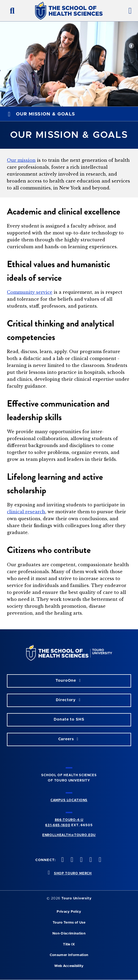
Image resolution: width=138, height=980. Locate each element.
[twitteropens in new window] (71, 860)
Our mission (21, 160)
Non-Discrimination (69, 934)
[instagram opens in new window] (81, 860)
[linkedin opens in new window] (99, 860)
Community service (30, 292)
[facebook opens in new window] (62, 860)
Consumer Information (69, 955)
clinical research (26, 512)
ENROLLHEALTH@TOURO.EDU (69, 835)
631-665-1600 (58, 825)
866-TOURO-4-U (69, 820)
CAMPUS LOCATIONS (69, 800)
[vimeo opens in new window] (90, 860)
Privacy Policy (69, 912)
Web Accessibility (69, 966)
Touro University (76, 898)
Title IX (69, 944)
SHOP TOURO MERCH (73, 873)
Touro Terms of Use (69, 923)
